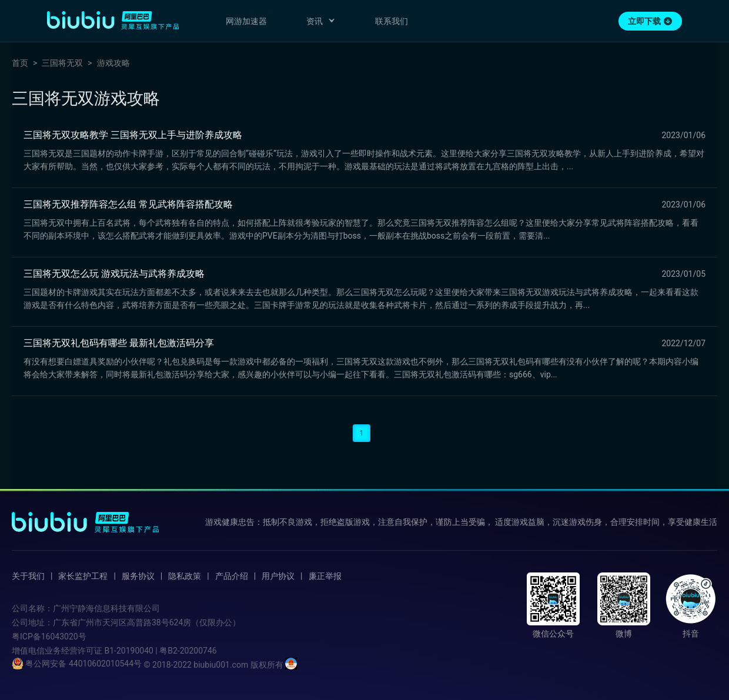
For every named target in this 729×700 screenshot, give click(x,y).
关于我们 (28, 576)
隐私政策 (185, 576)
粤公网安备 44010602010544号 (77, 664)
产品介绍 (232, 576)
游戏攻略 (113, 63)
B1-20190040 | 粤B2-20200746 (160, 651)
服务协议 (138, 576)
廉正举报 (325, 576)
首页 (20, 63)
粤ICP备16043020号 (49, 637)
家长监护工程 (83, 576)
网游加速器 (246, 21)
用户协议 (278, 576)
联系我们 (392, 21)
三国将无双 (62, 63)
